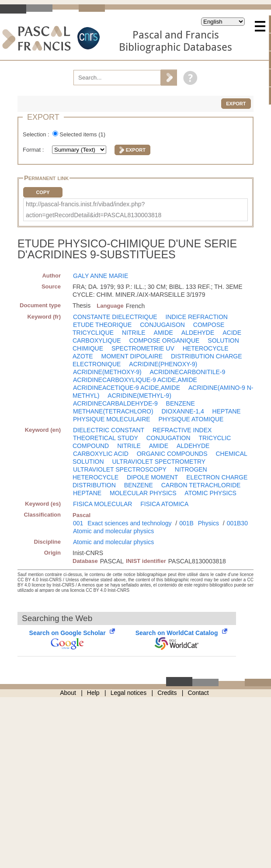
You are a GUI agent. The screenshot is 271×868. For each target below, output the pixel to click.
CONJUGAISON (162, 325)
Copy (43, 192)
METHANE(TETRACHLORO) (113, 411)
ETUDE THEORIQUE (102, 325)
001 (78, 523)
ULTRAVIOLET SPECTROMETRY (159, 462)
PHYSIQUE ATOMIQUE (191, 419)
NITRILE (134, 333)
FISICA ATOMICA (164, 504)
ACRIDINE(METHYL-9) (139, 396)
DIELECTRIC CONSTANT (109, 430)
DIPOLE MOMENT (152, 477)
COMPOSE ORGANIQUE (164, 340)
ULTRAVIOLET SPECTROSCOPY (120, 469)
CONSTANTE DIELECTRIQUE (115, 317)
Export (236, 104)
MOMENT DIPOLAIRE (132, 356)
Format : (34, 150)
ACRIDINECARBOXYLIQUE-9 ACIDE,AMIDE (135, 380)
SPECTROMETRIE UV (143, 348)
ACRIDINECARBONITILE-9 (188, 372)
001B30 (237, 523)
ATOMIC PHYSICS (210, 493)
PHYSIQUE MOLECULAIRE (112, 419)
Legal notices (129, 693)
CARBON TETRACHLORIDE (201, 485)
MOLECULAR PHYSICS (143, 493)
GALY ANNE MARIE (101, 276)
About (68, 693)
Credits (167, 693)
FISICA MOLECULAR (102, 504)
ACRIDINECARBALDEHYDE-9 (115, 403)
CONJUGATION (169, 438)
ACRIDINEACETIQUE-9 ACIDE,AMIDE (127, 388)
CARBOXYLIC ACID (101, 454)
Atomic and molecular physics (113, 531)
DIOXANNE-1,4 (182, 411)
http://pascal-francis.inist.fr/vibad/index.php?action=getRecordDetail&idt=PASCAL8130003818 (94, 210)
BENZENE (181, 403)
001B (186, 523)
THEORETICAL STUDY (106, 438)
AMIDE (163, 333)
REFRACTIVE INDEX (182, 430)
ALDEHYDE (198, 333)
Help (93, 693)
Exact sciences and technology (129, 523)
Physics (208, 523)
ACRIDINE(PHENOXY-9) (163, 364)
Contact (198, 693)
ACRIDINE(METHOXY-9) (107, 372)
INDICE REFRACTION (197, 317)
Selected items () (82, 134)
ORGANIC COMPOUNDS (172, 454)
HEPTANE (227, 411)
